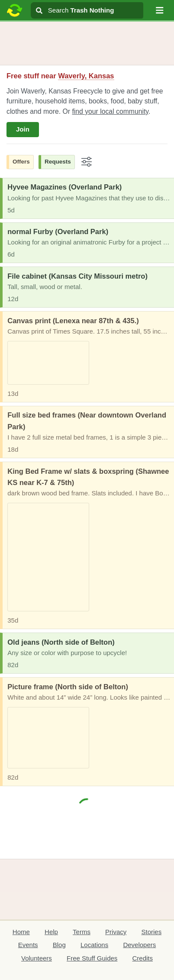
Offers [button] (21, 162)
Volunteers (37, 958)
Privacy (116, 932)
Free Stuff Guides (92, 958)
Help (51, 932)
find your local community (110, 111)
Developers (139, 945)
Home (21, 932)
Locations (94, 945)
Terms (82, 932)
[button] (160, 10)
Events (28, 945)
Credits (143, 958)
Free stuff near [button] (60, 76)
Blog (59, 945)
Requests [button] (58, 162)
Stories (151, 932)
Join (23, 129)
